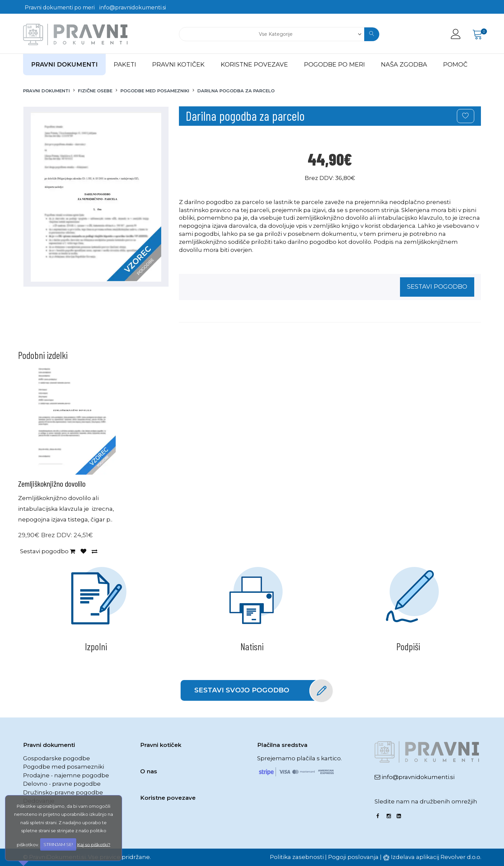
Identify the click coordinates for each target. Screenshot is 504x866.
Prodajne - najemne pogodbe (66, 775)
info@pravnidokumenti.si (133, 8)
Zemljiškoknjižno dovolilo (52, 484)
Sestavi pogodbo (437, 287)
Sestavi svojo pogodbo (259, 690)
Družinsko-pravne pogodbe (63, 792)
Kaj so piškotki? (94, 844)
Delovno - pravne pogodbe (62, 784)
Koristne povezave (168, 798)
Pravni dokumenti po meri (60, 8)
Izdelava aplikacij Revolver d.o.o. (436, 857)
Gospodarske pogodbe (57, 758)
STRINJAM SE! (58, 844)
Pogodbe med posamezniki (64, 767)
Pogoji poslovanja (353, 857)
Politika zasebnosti (297, 857)
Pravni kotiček (161, 745)
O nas (149, 771)
